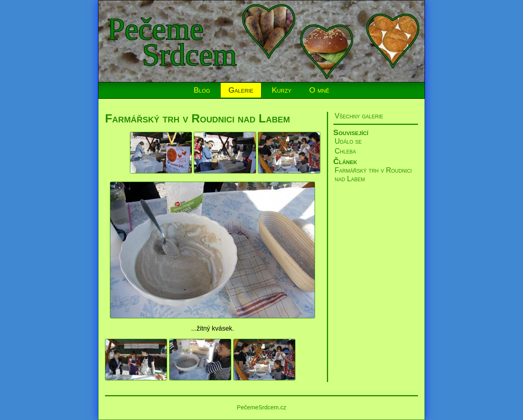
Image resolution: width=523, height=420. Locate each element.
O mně (319, 90)
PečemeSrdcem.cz (262, 407)
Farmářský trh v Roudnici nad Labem (198, 118)
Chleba (345, 151)
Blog (202, 90)
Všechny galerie (359, 116)
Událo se (348, 141)
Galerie (241, 90)
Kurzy (282, 90)
